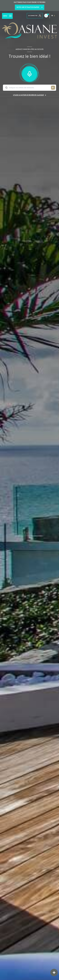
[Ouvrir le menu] (7, 16)
